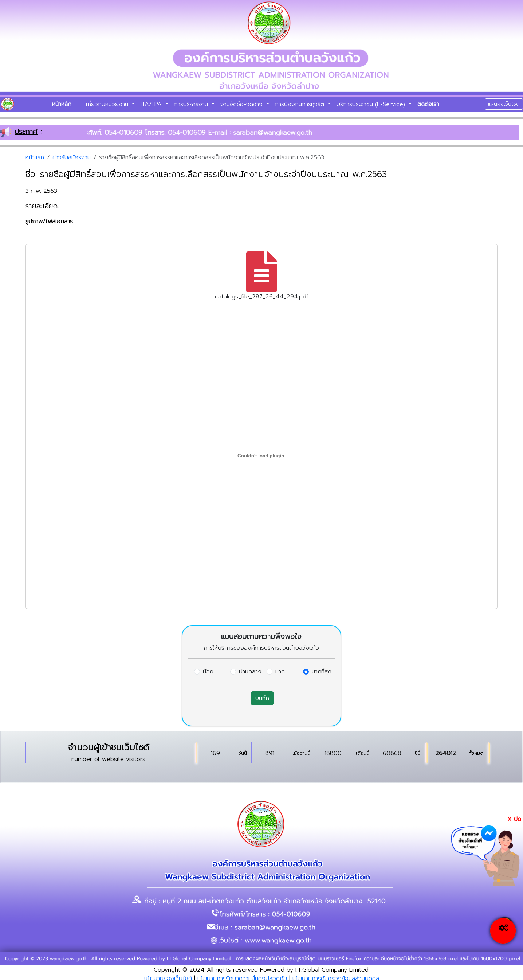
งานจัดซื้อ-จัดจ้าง (243, 104)
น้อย (208, 672)
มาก (280, 672)
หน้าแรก (35, 157)
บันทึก (262, 698)
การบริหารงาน (192, 104)
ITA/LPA (152, 104)
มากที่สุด (322, 672)
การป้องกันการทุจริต (301, 104)
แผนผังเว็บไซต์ (504, 104)
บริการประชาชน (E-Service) (372, 104)
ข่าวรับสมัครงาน (72, 157)
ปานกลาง (250, 672)
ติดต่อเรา (428, 104)
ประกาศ (26, 132)
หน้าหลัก (62, 104)
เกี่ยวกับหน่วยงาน (108, 104)
